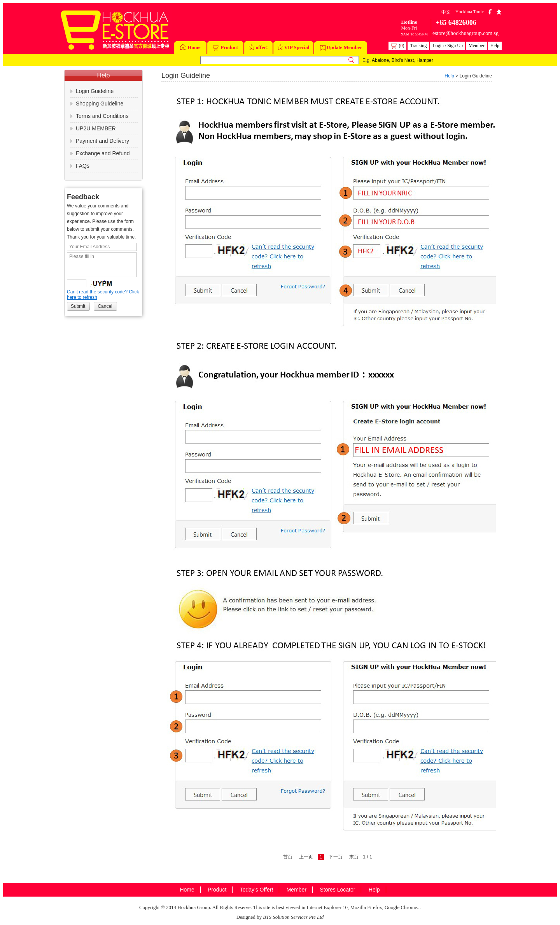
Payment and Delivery (102, 141)
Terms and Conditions (102, 116)
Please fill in (102, 265)
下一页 (336, 857)
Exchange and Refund (103, 153)
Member (477, 46)
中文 (446, 12)
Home (190, 48)
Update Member (341, 47)
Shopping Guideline (100, 104)
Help (495, 46)
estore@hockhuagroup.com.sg (465, 33)
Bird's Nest (403, 60)
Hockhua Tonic (470, 12)
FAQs (83, 166)
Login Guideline (95, 91)
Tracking (418, 46)
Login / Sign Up (448, 46)
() (397, 46)
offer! (258, 48)
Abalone (380, 60)
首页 (288, 857)
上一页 (306, 857)
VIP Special (294, 48)
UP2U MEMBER (96, 128)
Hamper (425, 60)
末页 (354, 857)
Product (225, 47)
